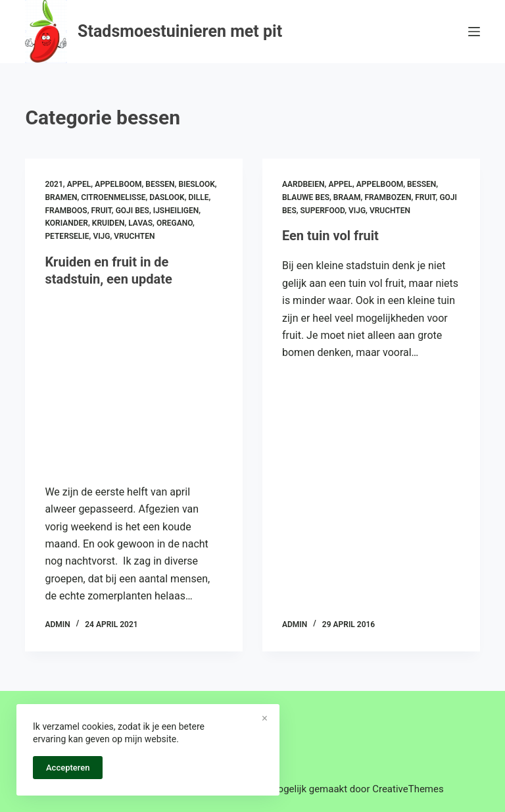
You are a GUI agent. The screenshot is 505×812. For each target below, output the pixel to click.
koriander (66, 223)
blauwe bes (306, 197)
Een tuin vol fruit (330, 236)
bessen (160, 184)
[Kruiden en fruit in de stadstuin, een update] (134, 382)
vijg (101, 236)
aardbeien (303, 184)
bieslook (196, 184)
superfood (323, 211)
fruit (101, 211)
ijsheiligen (176, 211)
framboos (66, 211)
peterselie (67, 236)
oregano (175, 223)
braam (347, 197)
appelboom (118, 184)
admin (57, 624)
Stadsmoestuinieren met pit (180, 31)
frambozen (388, 197)
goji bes (132, 211)
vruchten (134, 236)
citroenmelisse (113, 197)
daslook (167, 197)
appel (79, 184)
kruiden (108, 223)
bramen (61, 197)
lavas (140, 223)
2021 (54, 184)
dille (198, 197)
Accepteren (68, 768)
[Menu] (474, 32)
